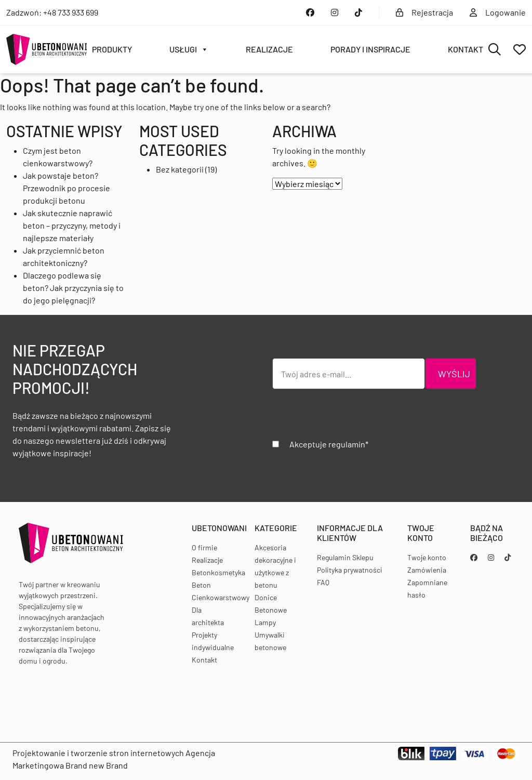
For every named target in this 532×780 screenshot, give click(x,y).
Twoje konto (427, 557)
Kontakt (465, 49)
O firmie (204, 547)
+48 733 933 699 (71, 12)
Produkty (112, 49)
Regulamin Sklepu (345, 557)
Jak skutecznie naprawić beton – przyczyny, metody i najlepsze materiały (72, 225)
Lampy (265, 622)
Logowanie (498, 12)
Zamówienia (427, 570)
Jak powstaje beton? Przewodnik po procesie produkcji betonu (66, 188)
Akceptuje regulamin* (329, 444)
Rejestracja (424, 12)
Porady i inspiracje (370, 49)
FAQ (323, 582)
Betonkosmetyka (218, 572)
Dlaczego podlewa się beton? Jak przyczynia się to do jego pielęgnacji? (73, 288)
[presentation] (351, 418)
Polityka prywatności (350, 570)
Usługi (189, 49)
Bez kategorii (180, 169)
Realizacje (269, 49)
